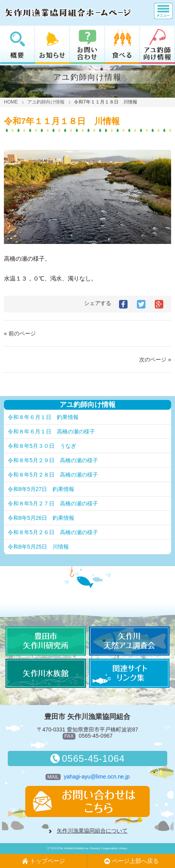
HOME (11, 102)
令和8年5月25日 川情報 (38, 547)
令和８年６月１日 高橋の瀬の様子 (51, 431)
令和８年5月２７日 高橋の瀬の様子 (53, 503)
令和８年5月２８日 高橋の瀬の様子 (53, 475)
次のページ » (155, 359)
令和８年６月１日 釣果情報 (43, 417)
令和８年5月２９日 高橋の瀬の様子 (53, 460)
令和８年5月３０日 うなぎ (42, 446)
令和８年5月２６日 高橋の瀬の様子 (53, 532)
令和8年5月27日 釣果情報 (41, 489)
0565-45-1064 (87, 758)
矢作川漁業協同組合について (92, 831)
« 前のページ (20, 333)
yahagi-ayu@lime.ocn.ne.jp (97, 777)
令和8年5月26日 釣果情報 (41, 518)
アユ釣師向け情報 (46, 102)
